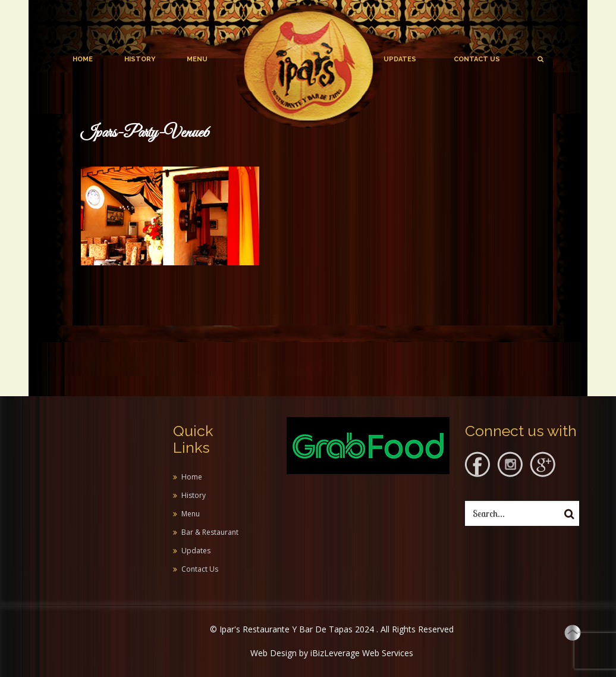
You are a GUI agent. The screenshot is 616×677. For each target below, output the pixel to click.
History (140, 59)
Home (83, 59)
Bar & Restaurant (210, 532)
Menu (197, 59)
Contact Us (477, 59)
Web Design (274, 653)
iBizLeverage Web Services (362, 653)
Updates (400, 59)
